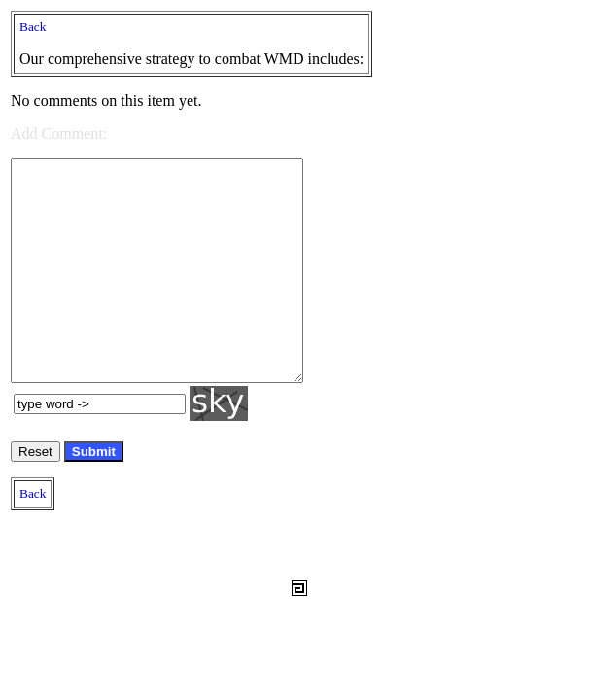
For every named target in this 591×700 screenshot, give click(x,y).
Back (33, 27)
